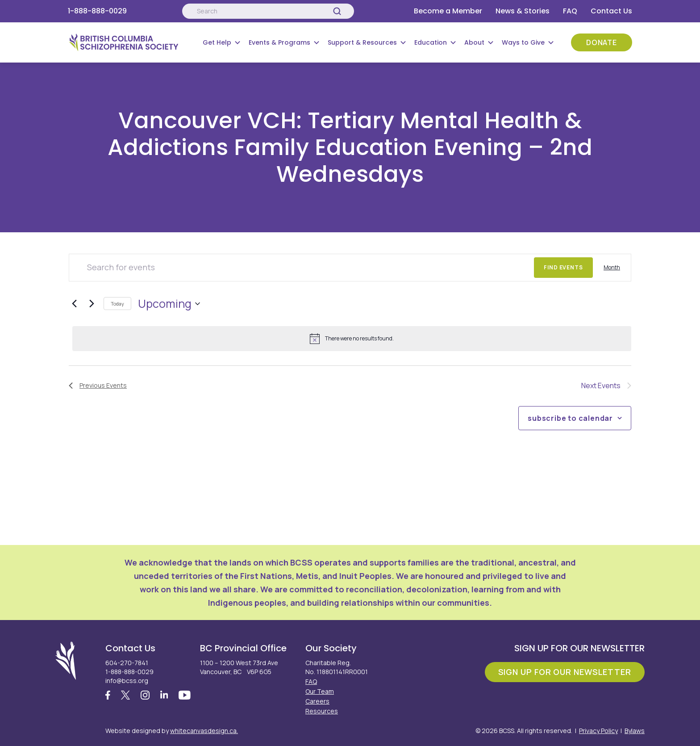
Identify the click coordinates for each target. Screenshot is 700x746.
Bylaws (635, 731)
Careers (317, 701)
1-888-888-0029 (97, 11)
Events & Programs (279, 42)
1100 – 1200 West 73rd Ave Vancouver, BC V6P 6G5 (239, 667)
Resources (322, 711)
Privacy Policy (598, 731)
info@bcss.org (127, 681)
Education (431, 42)
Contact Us (611, 11)
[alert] (352, 339)
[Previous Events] (74, 304)
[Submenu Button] (237, 42)
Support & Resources (362, 42)
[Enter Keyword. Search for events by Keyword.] (302, 268)
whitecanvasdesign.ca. (204, 731)
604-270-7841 (127, 663)
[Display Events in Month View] (612, 268)
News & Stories (523, 11)
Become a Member (448, 11)
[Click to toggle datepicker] (169, 304)
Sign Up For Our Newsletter (565, 672)
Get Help (217, 42)
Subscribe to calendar (570, 418)
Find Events (563, 267)
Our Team (320, 691)
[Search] (337, 11)
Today (117, 304)
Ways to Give (523, 42)
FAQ (570, 11)
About (474, 42)
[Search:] (268, 11)
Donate (602, 42)
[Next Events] (92, 304)
